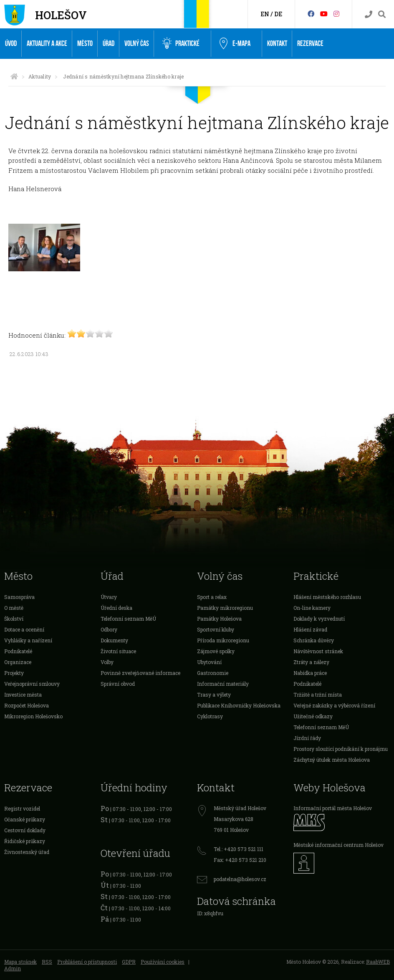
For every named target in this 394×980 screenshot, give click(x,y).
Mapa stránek (20, 962)
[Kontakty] (369, 14)
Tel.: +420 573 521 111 (239, 849)
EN (265, 14)
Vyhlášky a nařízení (28, 640)
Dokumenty (114, 640)
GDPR (129, 962)
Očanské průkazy (25, 819)
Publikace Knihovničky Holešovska (239, 705)
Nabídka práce (310, 673)
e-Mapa (235, 44)
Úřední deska (116, 608)
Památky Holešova (219, 619)
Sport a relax (212, 597)
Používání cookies (163, 962)
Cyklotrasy (210, 716)
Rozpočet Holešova (27, 705)
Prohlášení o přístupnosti (87, 962)
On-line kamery (312, 608)
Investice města (23, 695)
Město (85, 44)
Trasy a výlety (214, 695)
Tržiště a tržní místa (318, 695)
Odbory (109, 629)
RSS (47, 962)
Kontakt (277, 44)
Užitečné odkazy (313, 716)
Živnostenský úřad (27, 852)
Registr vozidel (22, 808)
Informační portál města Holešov (333, 808)
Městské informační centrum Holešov (338, 845)
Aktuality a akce (47, 44)
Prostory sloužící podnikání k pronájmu (341, 749)
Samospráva (19, 597)
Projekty (14, 673)
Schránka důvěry (314, 640)
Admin (13, 968)
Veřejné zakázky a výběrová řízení (334, 705)
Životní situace (118, 651)
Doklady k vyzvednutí (319, 619)
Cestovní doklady (25, 830)
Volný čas (137, 44)
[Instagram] (336, 14)
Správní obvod (118, 684)
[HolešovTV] (324, 14)
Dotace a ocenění (24, 629)
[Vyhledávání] (382, 14)
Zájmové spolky (216, 651)
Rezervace (310, 44)
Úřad (109, 44)
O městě (14, 608)
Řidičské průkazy (25, 841)
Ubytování (209, 662)
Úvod (11, 44)
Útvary (109, 597)
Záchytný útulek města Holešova (332, 760)
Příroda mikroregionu (223, 640)
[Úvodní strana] (14, 76)
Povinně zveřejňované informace (140, 673)
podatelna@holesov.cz (240, 879)
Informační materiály (223, 684)
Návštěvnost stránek (318, 651)
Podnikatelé (18, 651)
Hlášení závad (310, 629)
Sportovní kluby (216, 629)
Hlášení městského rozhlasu (327, 597)
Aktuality (40, 76)
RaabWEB (378, 962)
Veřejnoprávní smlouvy (32, 684)
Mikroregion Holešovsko (33, 716)
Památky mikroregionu (225, 608)
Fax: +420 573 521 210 (240, 860)
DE (278, 14)
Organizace (18, 662)
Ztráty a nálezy (311, 662)
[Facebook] (311, 14)
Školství (14, 619)
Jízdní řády (307, 738)
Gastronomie (213, 673)
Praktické (181, 43)
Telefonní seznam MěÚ (128, 619)
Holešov (61, 15)
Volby (107, 662)
